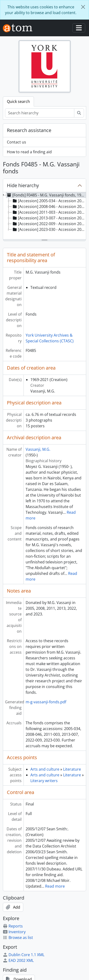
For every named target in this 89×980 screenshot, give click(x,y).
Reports (13, 926)
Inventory (14, 932)
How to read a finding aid (29, 152)
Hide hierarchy (23, 185)
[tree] (44, 216)
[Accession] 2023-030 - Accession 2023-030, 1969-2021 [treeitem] (49, 229)
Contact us (16, 142)
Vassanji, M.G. (38, 449)
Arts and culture (45, 769)
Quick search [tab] (18, 101)
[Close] (83, 7)
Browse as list (18, 938)
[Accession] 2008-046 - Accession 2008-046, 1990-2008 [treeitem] (49, 207)
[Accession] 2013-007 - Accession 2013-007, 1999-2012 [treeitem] (49, 218)
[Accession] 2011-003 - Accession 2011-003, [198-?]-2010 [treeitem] (49, 212)
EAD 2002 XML (18, 960)
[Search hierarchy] (40, 113)
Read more (55, 886)
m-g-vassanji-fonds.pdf (46, 702)
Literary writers (44, 781)
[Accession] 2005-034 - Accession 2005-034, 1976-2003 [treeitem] (49, 201)
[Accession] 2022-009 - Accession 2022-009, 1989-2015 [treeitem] (49, 224)
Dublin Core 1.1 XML (24, 955)
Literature (72, 769)
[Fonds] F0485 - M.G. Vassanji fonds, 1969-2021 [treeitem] (46, 195)
